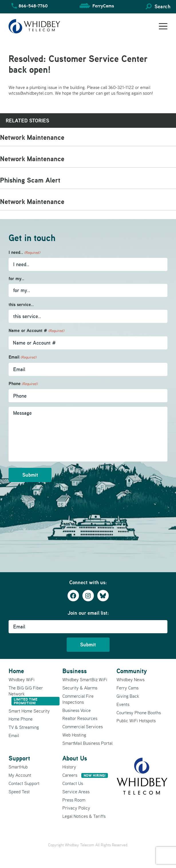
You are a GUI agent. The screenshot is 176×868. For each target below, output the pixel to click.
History (69, 767)
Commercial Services (83, 727)
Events (123, 704)
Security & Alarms (80, 688)
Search (162, 6)
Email (22, 357)
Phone (23, 384)
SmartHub (18, 767)
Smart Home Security (29, 711)
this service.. (21, 304)
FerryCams (103, 6)
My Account (20, 775)
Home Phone (21, 719)
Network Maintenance (32, 137)
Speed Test (19, 792)
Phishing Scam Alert (30, 180)
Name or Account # (36, 331)
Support (19, 758)
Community (132, 671)
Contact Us (73, 783)
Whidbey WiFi (22, 679)
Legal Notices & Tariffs (84, 816)
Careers (85, 775)
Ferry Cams (127, 688)
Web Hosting (74, 735)
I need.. (24, 253)
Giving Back (128, 696)
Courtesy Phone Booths (139, 713)
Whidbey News (130, 679)
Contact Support (24, 783)
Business (75, 671)
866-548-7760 (33, 6)
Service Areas (76, 792)
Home (16, 671)
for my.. (16, 279)
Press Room (74, 800)
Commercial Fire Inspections (78, 699)
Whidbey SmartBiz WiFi (85, 679)
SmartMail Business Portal (87, 743)
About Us (75, 758)
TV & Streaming (24, 727)
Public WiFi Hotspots (136, 721)
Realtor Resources (80, 718)
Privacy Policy (76, 808)
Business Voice (77, 710)
